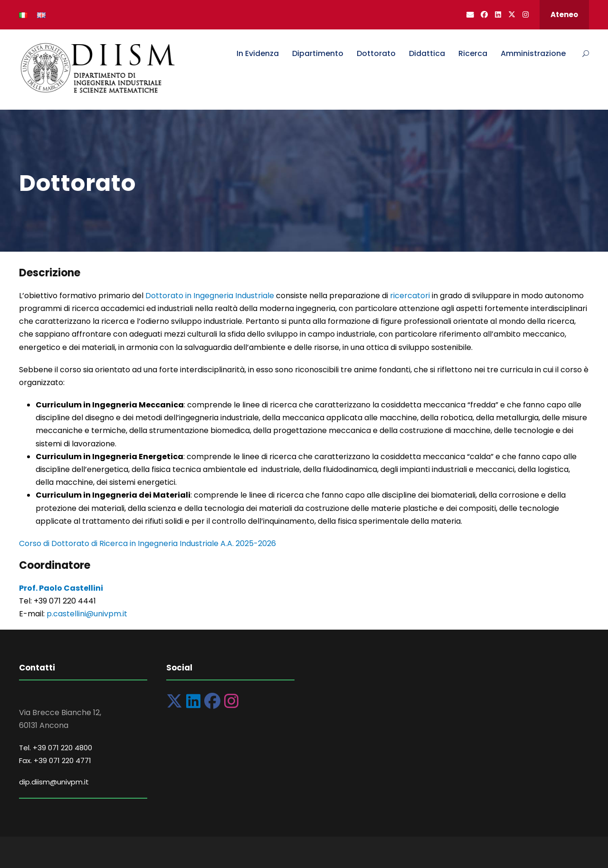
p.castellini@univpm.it (87, 614)
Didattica (427, 53)
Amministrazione (533, 53)
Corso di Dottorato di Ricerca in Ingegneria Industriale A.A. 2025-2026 (147, 543)
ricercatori (411, 296)
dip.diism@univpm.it (54, 782)
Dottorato (376, 53)
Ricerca (473, 53)
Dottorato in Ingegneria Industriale (209, 296)
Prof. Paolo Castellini (61, 588)
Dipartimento (318, 53)
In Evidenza (258, 53)
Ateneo (564, 14)
